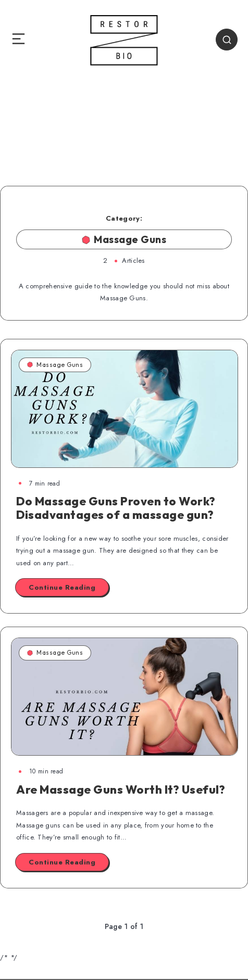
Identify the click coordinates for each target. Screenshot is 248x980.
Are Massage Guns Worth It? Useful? (121, 790)
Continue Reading (62, 587)
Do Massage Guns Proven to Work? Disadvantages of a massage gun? (116, 508)
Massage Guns (55, 365)
